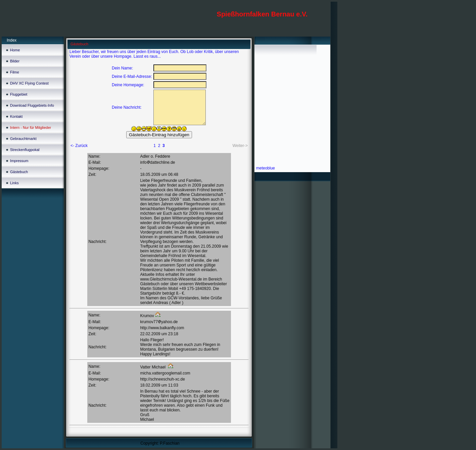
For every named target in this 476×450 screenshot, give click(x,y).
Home (15, 50)
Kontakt (16, 116)
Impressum (19, 161)
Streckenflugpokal (25, 150)
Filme (15, 72)
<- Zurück (79, 146)
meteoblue (266, 168)
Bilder (15, 61)
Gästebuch (19, 172)
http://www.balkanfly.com (162, 328)
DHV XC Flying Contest (29, 83)
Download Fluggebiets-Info (32, 105)
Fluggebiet (19, 94)
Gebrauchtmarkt (23, 139)
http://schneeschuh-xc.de (162, 379)
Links (14, 183)
